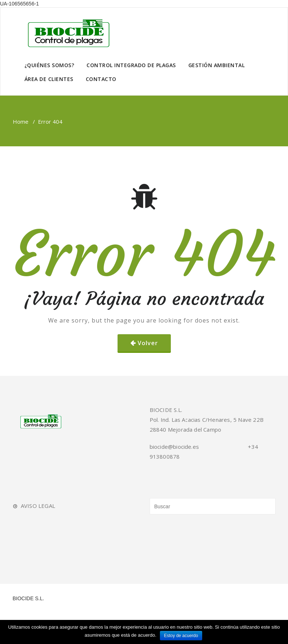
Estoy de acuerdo (181, 636)
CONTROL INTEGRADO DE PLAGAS (131, 65)
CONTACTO (101, 79)
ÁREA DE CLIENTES (49, 79)
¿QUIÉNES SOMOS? (49, 65)
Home (21, 122)
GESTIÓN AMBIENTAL (217, 65)
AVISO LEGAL (38, 506)
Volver (148, 343)
